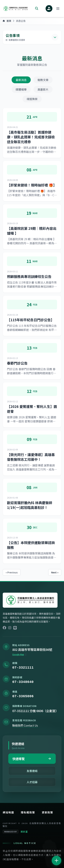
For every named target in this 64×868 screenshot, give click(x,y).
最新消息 (21, 80)
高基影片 (43, 89)
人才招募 (32, 782)
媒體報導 (21, 89)
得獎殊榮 (32, 99)
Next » (55, 572)
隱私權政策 (28, 812)
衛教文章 (43, 80)
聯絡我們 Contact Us (25, 727)
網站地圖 (8, 812)
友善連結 (32, 771)
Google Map (18, 655)
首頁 (7, 21)
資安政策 (47, 812)
